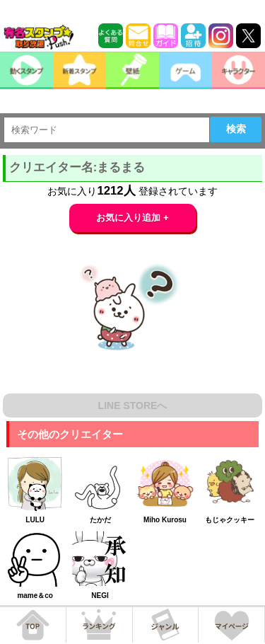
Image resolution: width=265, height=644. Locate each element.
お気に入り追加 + (132, 218)
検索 (236, 129)
